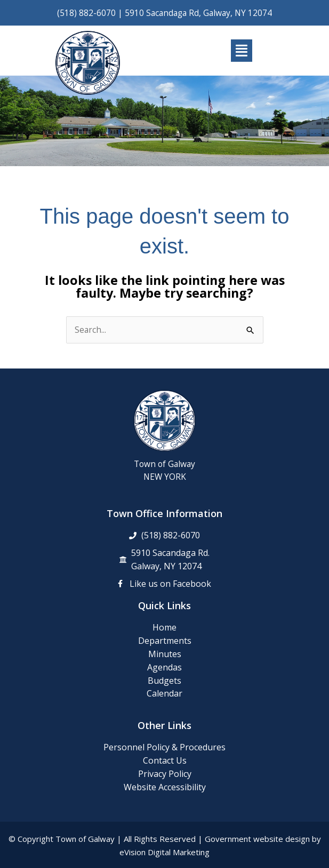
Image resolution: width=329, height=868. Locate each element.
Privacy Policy (165, 774)
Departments (165, 641)
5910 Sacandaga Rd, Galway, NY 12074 (198, 13)
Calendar (164, 693)
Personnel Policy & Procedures (164, 747)
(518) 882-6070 (86, 13)
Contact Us (165, 760)
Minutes (165, 654)
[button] (242, 51)
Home (164, 627)
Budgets (164, 681)
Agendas (164, 667)
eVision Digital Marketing (164, 852)
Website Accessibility (165, 787)
